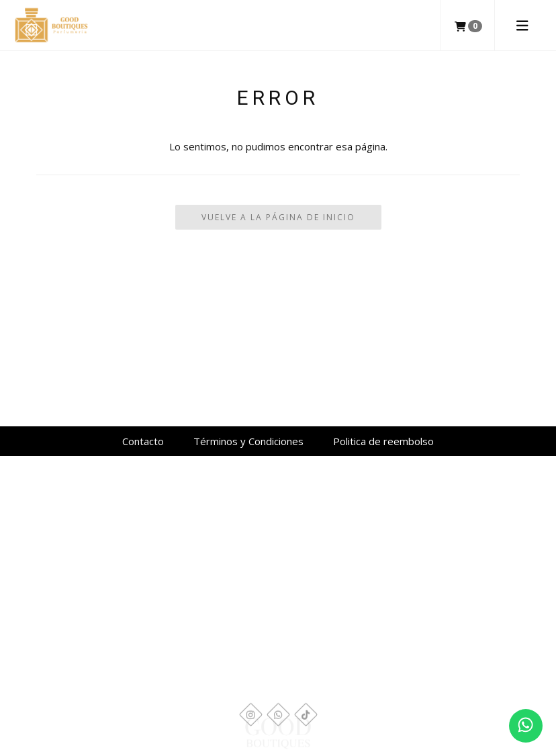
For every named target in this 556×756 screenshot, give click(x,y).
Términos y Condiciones (248, 441)
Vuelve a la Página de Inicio (278, 217)
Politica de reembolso (383, 441)
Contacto (143, 441)
